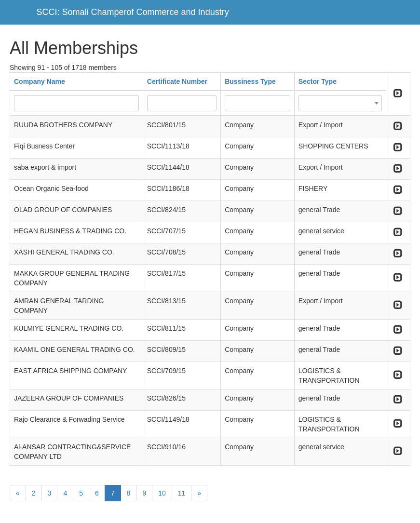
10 (162, 493)
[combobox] (340, 103)
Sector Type (318, 81)
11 (182, 493)
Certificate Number (177, 81)
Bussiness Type (250, 81)
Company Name (40, 81)
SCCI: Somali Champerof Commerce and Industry (133, 12)
